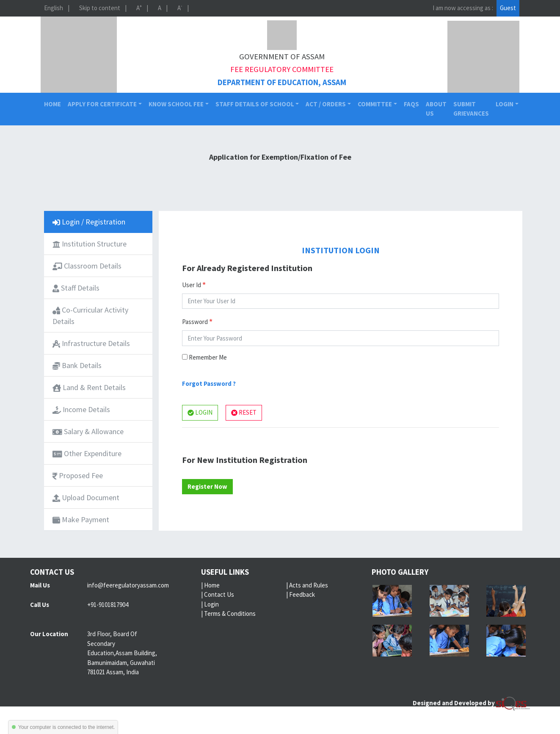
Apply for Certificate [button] (102, 104)
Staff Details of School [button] (255, 104)
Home (54, 104)
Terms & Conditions (230, 614)
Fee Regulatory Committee (282, 69)
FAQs (411, 104)
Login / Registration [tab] (89, 222)
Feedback (302, 594)
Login (211, 604)
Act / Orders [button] (326, 104)
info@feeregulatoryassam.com (128, 585)
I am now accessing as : (463, 8)
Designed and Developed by (471, 703)
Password (197, 321)
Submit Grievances (471, 109)
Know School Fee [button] (176, 104)
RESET (244, 412)
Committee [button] (375, 104)
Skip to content (100, 8)
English (54, 8)
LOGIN (200, 412)
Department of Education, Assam (282, 82)
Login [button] (505, 104)
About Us (436, 109)
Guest (508, 8)
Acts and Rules (309, 585)
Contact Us (219, 594)
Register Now (207, 486)
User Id (194, 284)
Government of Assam (282, 57)
